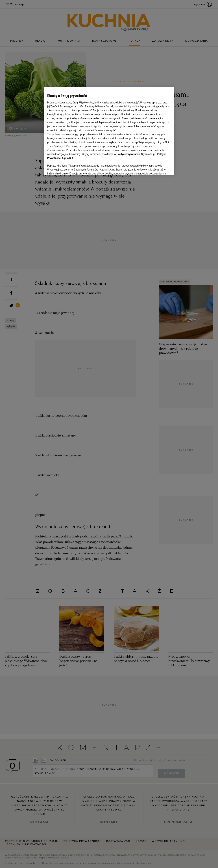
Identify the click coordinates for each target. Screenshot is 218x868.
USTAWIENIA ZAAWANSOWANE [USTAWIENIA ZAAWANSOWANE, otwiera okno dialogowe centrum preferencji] (71, 168)
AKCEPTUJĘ (159, 168)
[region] (109, 131)
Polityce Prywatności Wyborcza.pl (136, 154)
